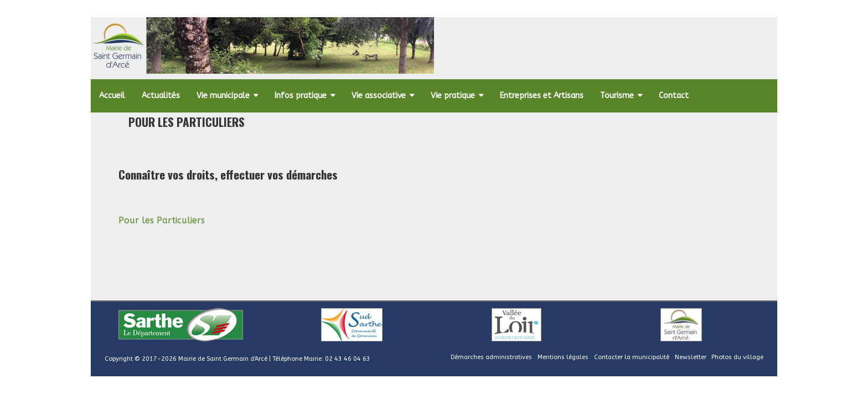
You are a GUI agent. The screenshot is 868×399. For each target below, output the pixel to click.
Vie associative (379, 96)
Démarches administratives (491, 357)
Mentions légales (563, 357)
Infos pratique (301, 96)
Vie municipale (223, 96)
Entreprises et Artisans (542, 96)
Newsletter (691, 357)
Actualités (161, 96)
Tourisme (617, 96)
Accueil (112, 96)
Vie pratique (453, 96)
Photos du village (737, 357)
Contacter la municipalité (632, 357)
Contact (674, 96)
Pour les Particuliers (162, 220)
